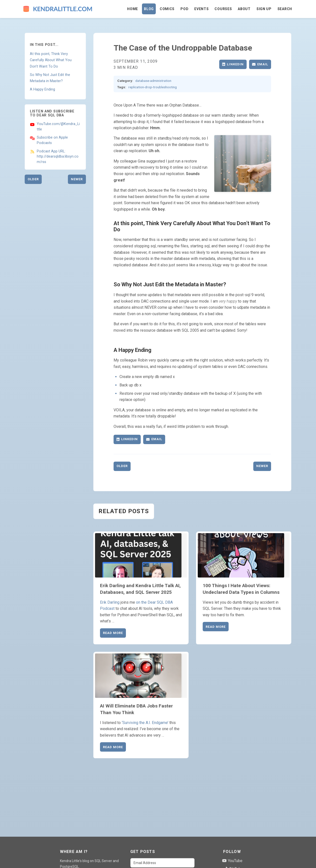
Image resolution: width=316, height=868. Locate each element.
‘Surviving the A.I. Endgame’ (145, 723)
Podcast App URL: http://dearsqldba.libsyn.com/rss (58, 157)
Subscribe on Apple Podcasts (52, 140)
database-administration (153, 81)
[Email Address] (162, 863)
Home (133, 9)
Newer (77, 179)
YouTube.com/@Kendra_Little (58, 127)
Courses (223, 9)
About (244, 9)
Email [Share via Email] (260, 64)
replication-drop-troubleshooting (153, 87)
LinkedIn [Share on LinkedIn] (233, 64)
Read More (113, 633)
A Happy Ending (42, 89)
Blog (149, 9)
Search (285, 9)
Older (33, 179)
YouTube (232, 861)
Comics (167, 9)
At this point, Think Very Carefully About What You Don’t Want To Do (51, 60)
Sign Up (264, 9)
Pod (184, 9)
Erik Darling (110, 602)
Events (201, 9)
